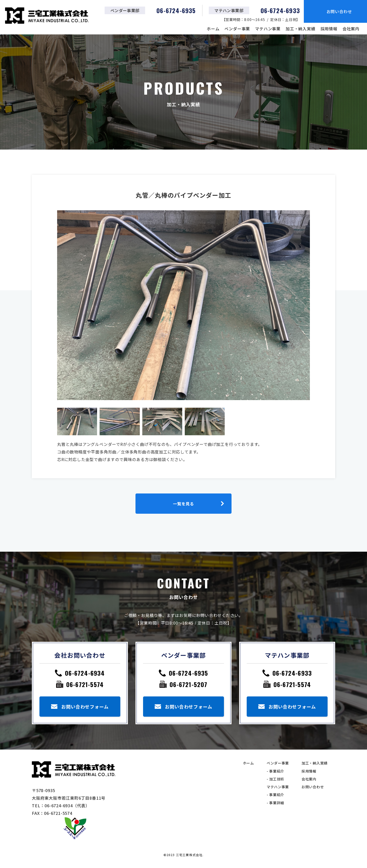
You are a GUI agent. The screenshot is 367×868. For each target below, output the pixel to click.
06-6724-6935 (188, 673)
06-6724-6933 (292, 673)
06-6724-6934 (85, 673)
